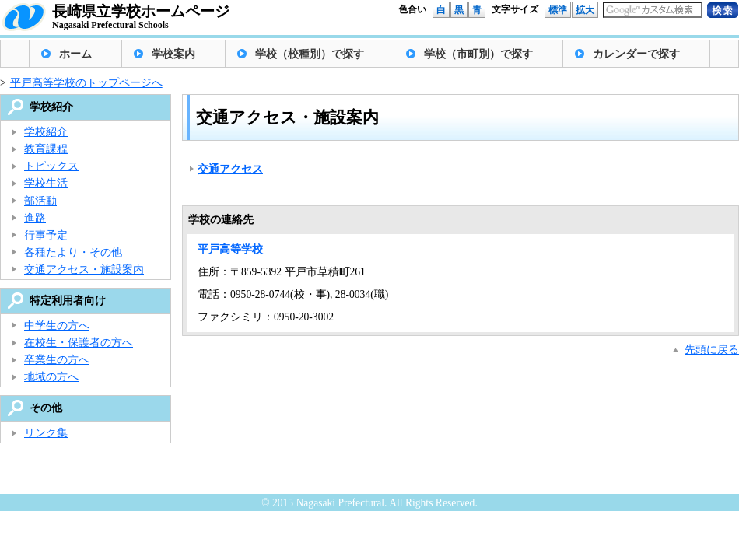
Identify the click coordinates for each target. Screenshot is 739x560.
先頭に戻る (712, 350)
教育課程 (46, 149)
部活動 (40, 201)
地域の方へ (51, 377)
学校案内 (173, 54)
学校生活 (46, 183)
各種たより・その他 (73, 252)
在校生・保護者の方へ (79, 343)
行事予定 (46, 235)
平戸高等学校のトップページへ (86, 83)
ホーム (75, 54)
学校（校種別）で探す (310, 54)
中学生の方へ (57, 325)
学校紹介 (46, 132)
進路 (35, 218)
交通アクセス (230, 169)
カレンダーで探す (636, 54)
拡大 (585, 10)
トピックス (51, 166)
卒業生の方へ (57, 360)
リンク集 (46, 433)
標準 (558, 10)
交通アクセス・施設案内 (84, 269)
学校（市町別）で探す (478, 54)
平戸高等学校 (230, 249)
